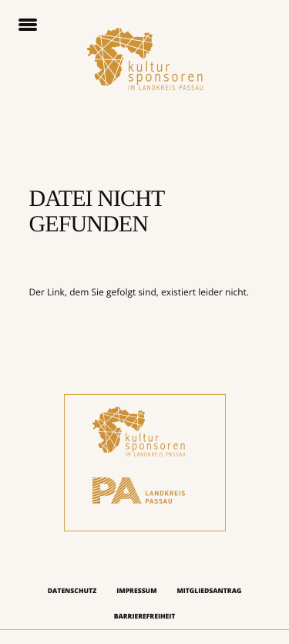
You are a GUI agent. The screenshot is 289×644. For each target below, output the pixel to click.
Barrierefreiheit (145, 616)
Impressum (136, 591)
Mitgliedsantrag (209, 591)
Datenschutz (72, 591)
